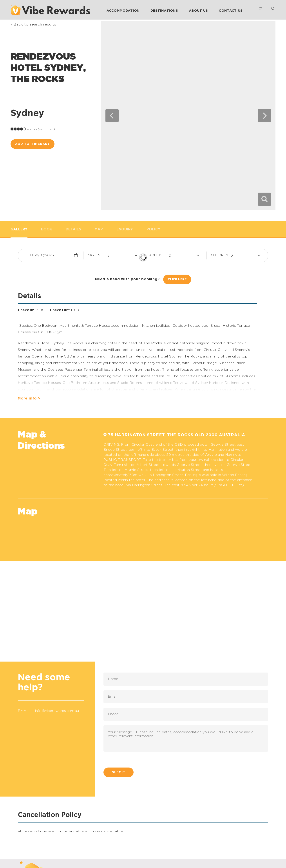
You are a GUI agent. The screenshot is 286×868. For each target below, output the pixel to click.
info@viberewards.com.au (57, 711)
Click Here (177, 279)
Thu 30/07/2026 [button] (40, 255)
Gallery (19, 229)
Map (99, 229)
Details (73, 229)
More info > (29, 398)
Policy (153, 229)
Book (47, 229)
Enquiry (125, 229)
